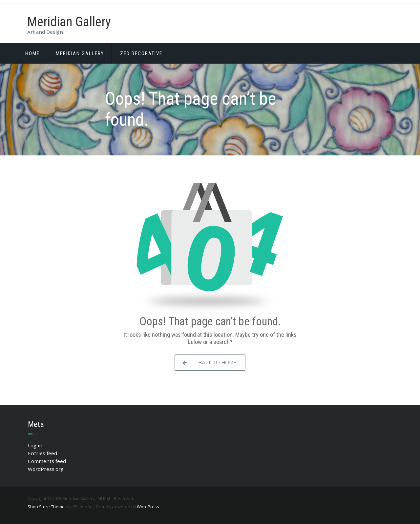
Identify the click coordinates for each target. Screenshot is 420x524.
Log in (35, 445)
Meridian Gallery (69, 22)
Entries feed (42, 453)
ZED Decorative (141, 53)
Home (32, 53)
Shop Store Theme (46, 507)
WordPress (148, 507)
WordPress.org (46, 469)
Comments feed (47, 461)
